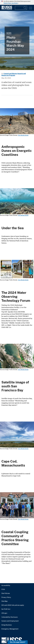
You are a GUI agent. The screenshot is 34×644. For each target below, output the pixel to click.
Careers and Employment (10, 621)
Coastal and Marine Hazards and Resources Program (14, 74)
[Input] (21, 8)
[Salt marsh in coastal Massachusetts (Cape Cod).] (17, 40)
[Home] (7, 9)
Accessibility (6, 585)
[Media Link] (17, 121)
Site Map (4, 601)
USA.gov (4, 613)
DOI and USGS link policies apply (13, 605)
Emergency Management (10, 629)
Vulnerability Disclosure (10, 617)
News (9, 33)
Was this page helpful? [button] (18, 642)
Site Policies (6, 593)
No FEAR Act (6, 609)
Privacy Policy (6, 597)
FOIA (3, 589)
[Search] (25, 8)
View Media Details (23, 135)
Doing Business (7, 625)
